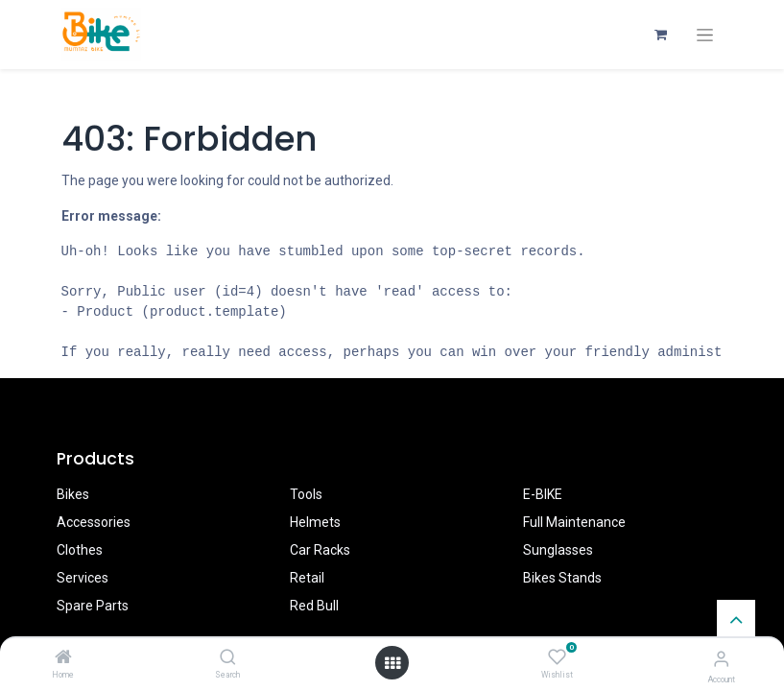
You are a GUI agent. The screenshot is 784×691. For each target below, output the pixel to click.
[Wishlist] (557, 657)
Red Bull (314, 606)
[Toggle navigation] (705, 35)
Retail (307, 578)
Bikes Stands (562, 578)
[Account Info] (721, 659)
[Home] (63, 658)
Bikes (73, 494)
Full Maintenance (574, 522)
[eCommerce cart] (661, 35)
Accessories (94, 522)
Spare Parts (93, 606)
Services (83, 578)
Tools (306, 494)
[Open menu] (392, 663)
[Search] (228, 658)
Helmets (315, 522)
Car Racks (320, 550)
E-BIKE (543, 494)
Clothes (80, 550)
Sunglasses (558, 550)
